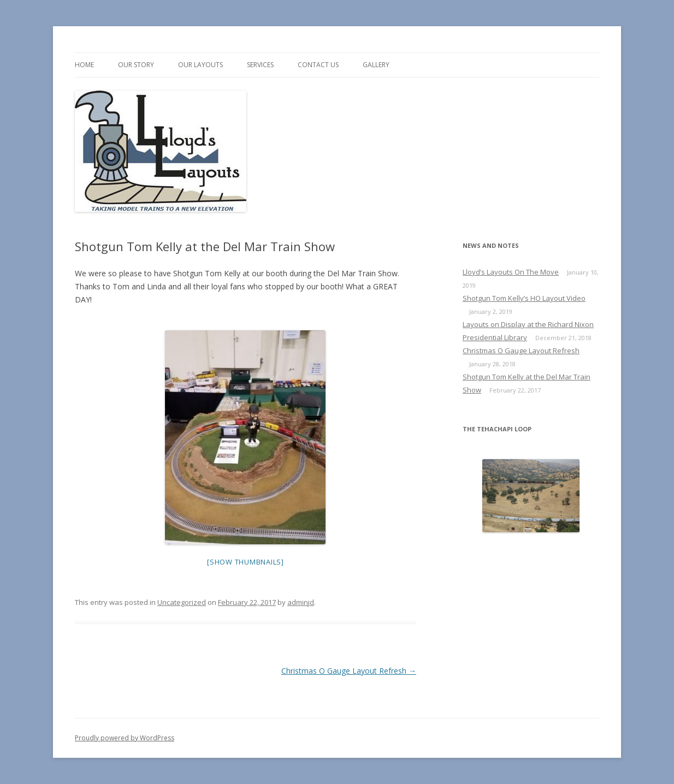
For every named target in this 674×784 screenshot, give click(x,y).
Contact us (318, 65)
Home (84, 65)
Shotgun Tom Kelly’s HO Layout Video (524, 298)
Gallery (376, 65)
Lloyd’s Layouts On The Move (511, 272)
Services (260, 65)
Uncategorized (182, 602)
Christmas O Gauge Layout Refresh (349, 671)
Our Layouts (200, 65)
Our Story (136, 65)
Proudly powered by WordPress (125, 738)
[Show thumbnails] (246, 562)
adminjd (301, 602)
